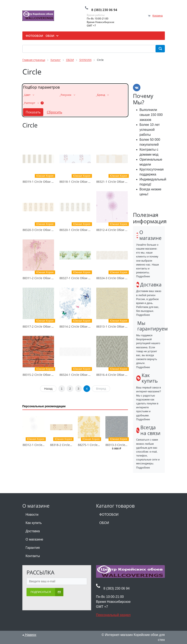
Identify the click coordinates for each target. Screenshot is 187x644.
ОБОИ (104, 523)
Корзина (158, 16)
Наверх (29, 635)
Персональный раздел (113, 615)
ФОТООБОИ (109, 515)
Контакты (33, 556)
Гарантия (33, 548)
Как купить (34, 523)
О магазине (34, 539)
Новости (32, 515)
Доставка (33, 531)
